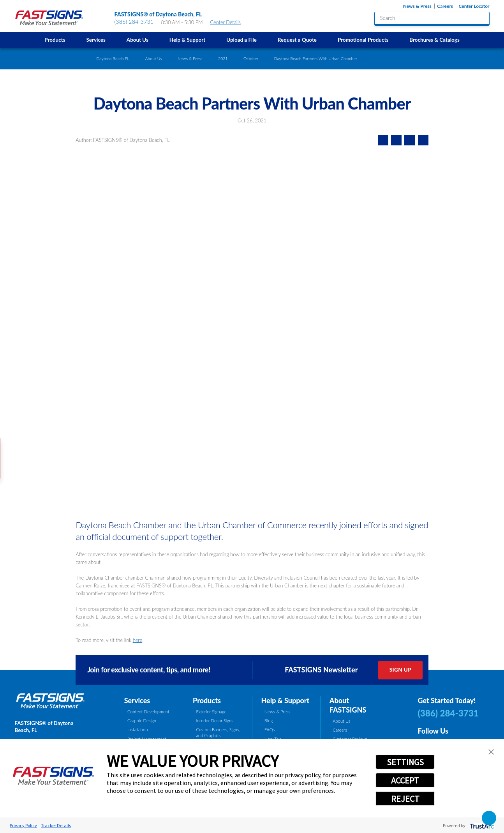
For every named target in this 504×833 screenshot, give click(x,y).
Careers (445, 6)
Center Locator (474, 6)
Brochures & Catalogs (434, 40)
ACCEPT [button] (405, 780)
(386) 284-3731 (134, 22)
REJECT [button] (405, 799)
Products (55, 40)
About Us (137, 40)
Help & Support (187, 40)
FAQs (270, 730)
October (251, 58)
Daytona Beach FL (113, 58)
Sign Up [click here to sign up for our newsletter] (401, 670)
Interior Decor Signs (215, 721)
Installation (137, 730)
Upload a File (241, 40)
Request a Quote (297, 40)
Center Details (229, 22)
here (137, 640)
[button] (491, 752)
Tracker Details (56, 825)
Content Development (148, 712)
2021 (223, 58)
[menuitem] (55, 40)
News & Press (417, 6)
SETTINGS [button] (405, 762)
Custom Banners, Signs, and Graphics (218, 732)
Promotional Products (363, 40)
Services (96, 40)
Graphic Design (142, 721)
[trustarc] (481, 825)
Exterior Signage (211, 712)
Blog (269, 721)
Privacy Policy (23, 825)
